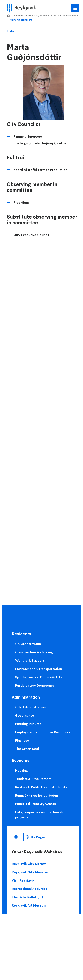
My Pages (38, 837)
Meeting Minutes (28, 724)
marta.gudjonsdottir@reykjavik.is (40, 143)
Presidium (21, 202)
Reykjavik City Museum (30, 872)
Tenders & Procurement (33, 779)
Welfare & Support (30, 660)
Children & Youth (28, 644)
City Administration (45, 16)
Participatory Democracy (35, 685)
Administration (22, 16)
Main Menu (75, 8)
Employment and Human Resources (43, 732)
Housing (21, 770)
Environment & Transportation (39, 669)
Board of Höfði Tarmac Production (40, 170)
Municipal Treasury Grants (35, 804)
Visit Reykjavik (23, 880)
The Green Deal (27, 749)
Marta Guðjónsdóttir (22, 20)
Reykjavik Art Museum (29, 905)
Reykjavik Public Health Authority (41, 787)
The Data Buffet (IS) (27, 897)
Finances (22, 740)
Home (9, 16)
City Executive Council (31, 235)
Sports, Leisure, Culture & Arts (38, 677)
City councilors (69, 16)
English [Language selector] (16, 837)
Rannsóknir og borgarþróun (37, 795)
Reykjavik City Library (29, 864)
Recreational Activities (29, 889)
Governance (25, 715)
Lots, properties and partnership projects (40, 814)
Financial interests (28, 136)
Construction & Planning (34, 652)
